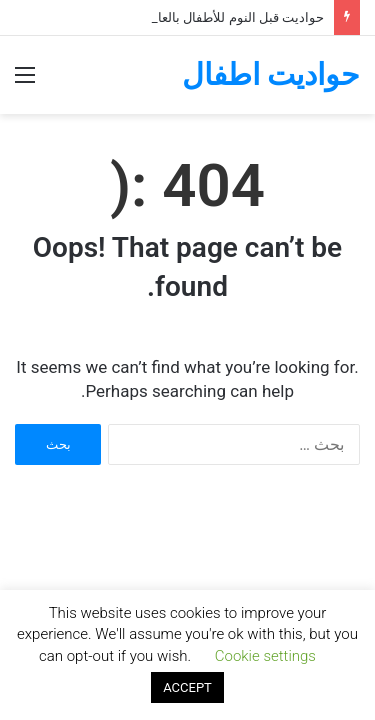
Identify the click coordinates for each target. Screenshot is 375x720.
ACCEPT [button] (187, 687)
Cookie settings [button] (265, 656)
